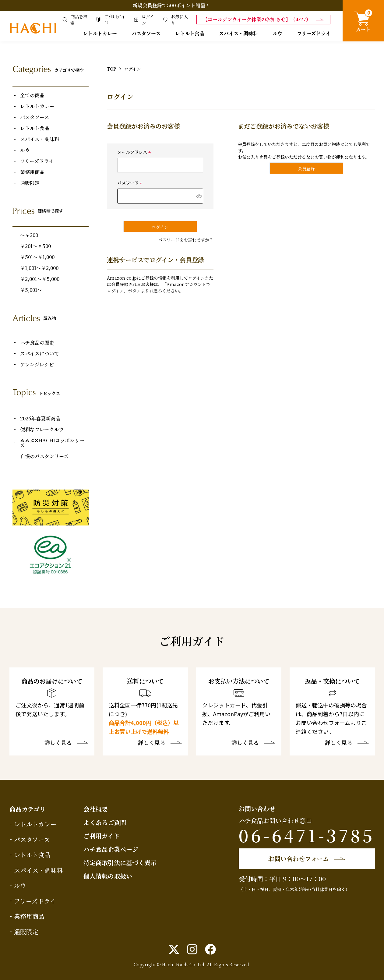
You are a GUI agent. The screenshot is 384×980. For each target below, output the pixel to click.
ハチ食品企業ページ (111, 849)
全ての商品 (32, 95)
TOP (111, 69)
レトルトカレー (100, 33)
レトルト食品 (190, 33)
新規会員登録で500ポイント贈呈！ (171, 5)
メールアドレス (135, 152)
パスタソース (146, 33)
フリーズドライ (314, 33)
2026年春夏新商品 (40, 419)
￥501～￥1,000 (37, 257)
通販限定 (30, 183)
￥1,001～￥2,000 (39, 268)
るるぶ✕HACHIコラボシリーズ (52, 443)
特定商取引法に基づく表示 (120, 863)
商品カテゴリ (28, 809)
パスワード (131, 183)
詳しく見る (58, 743)
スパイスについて (40, 354)
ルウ (277, 33)
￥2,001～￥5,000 (40, 279)
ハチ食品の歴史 (37, 343)
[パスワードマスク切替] (199, 196)
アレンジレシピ (37, 365)
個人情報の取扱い (108, 876)
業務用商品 (32, 172)
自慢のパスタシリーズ (44, 456)
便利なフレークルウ (42, 430)
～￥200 (29, 235)
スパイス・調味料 (238, 33)
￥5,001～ (31, 290)
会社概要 (96, 809)
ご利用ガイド (102, 836)
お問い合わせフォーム (299, 859)
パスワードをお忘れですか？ (186, 240)
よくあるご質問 (105, 822)
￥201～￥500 (35, 246)
